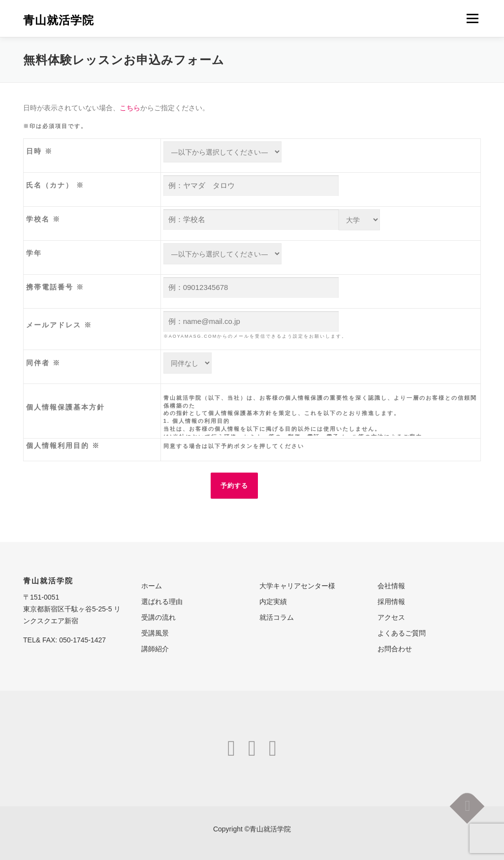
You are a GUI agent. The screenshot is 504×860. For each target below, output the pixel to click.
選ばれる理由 (162, 602)
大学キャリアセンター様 (297, 586)
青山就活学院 (59, 19)
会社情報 (391, 586)
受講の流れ (158, 617)
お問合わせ (395, 649)
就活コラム (277, 617)
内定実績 (273, 602)
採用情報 (391, 602)
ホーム (152, 586)
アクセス (391, 617)
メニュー (472, 18)
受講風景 (155, 633)
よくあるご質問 (402, 633)
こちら (130, 108)
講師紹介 (155, 649)
